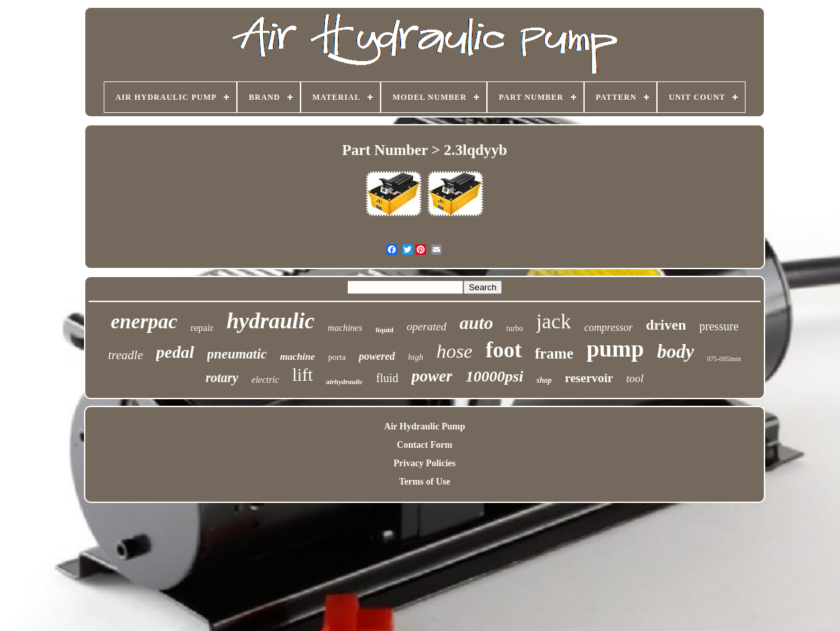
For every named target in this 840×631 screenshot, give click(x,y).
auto (476, 323)
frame (554, 354)
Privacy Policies (425, 463)
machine (298, 357)
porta (337, 357)
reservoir (589, 378)
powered (377, 356)
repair (202, 328)
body (675, 351)
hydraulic (270, 321)
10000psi (494, 376)
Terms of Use (425, 482)
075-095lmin (724, 359)
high (416, 357)
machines (345, 328)
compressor (608, 327)
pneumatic (237, 354)
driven (666, 325)
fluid (387, 378)
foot (504, 350)
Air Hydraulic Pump (424, 426)
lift (303, 375)
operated (427, 327)
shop (544, 380)
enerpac (144, 321)
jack (554, 321)
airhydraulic (345, 381)
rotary (222, 378)
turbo (515, 328)
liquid (385, 330)
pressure (719, 326)
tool (635, 379)
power (432, 376)
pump (616, 349)
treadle (126, 355)
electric (265, 380)
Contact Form (425, 445)
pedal (175, 352)
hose (454, 351)
